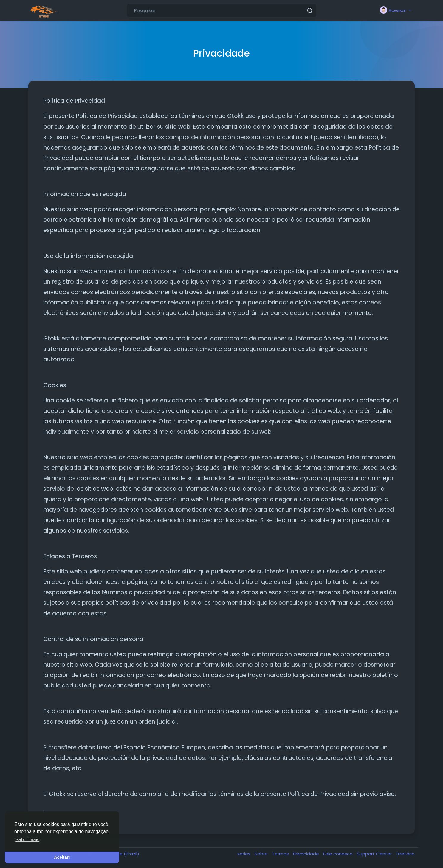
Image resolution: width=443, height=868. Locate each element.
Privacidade (307, 854)
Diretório (405, 854)
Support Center (375, 854)
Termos (281, 854)
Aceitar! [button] (62, 857)
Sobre (262, 854)
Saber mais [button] (27, 840)
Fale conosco (339, 854)
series (244, 854)
